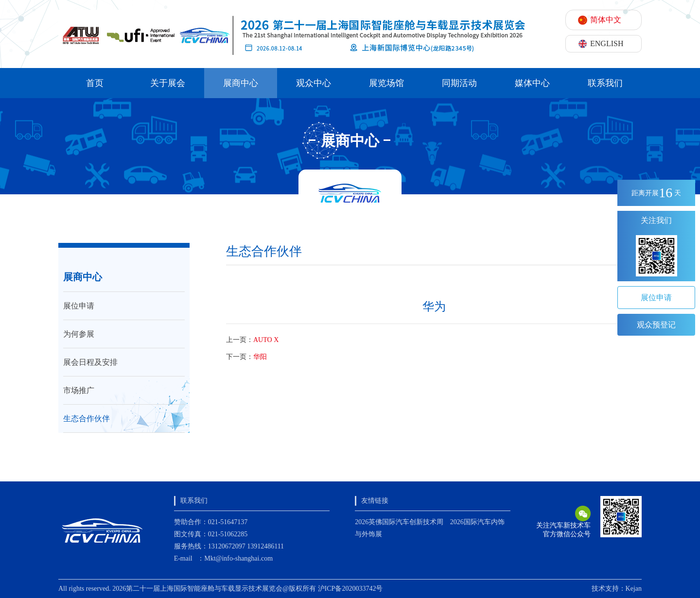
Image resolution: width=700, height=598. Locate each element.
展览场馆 (386, 83)
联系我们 (605, 83)
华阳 (260, 357)
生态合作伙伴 (87, 419)
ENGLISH (607, 43)
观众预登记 (656, 325)
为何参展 (79, 334)
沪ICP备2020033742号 (350, 589)
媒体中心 (532, 83)
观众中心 (314, 83)
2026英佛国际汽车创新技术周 (399, 522)
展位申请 (79, 306)
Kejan (634, 589)
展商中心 (241, 83)
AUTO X (266, 340)
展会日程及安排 (90, 362)
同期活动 (459, 83)
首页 (95, 83)
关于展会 (168, 83)
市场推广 (79, 390)
